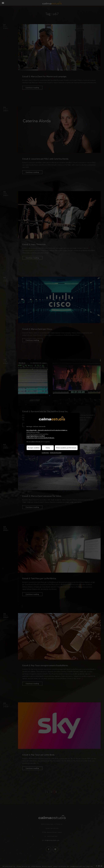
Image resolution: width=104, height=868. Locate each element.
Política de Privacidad (56, 452)
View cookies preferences (66, 448)
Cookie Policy (45, 452)
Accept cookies (34, 448)
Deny (48, 448)
